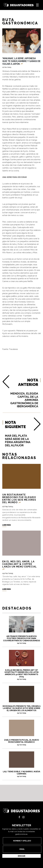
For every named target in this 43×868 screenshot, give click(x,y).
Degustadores (19, 5)
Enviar (22, 856)
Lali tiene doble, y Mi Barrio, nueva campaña (21, 774)
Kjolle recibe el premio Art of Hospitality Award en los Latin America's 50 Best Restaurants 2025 (21, 674)
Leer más (7, 525)
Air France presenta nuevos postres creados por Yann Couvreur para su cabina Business (21, 640)
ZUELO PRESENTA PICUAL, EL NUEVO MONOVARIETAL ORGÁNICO (21, 742)
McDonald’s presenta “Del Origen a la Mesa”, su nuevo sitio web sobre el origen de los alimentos (21, 709)
